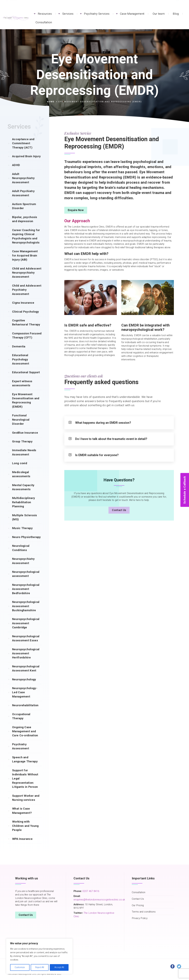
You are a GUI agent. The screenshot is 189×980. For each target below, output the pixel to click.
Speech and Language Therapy (25, 765)
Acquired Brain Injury (26, 162)
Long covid (20, 469)
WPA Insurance (22, 845)
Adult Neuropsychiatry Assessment (23, 184)
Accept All (59, 967)
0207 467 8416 (91, 891)
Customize (20, 967)
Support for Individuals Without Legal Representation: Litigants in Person (25, 785)
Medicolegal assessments (21, 480)
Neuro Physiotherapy (26, 543)
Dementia (19, 352)
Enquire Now (76, 210)
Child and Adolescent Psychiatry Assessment (27, 296)
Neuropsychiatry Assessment (23, 567)
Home (51, 102)
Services (68, 14)
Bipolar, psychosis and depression (25, 225)
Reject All (40, 967)
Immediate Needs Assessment (24, 458)
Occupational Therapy (21, 722)
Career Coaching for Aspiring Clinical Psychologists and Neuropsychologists (26, 242)
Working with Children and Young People (25, 832)
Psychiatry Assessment (21, 752)
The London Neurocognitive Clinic (94, 915)
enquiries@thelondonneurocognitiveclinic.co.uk (99, 900)
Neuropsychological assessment (26, 580)
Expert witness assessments (22, 389)
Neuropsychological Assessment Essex (26, 644)
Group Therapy (22, 447)
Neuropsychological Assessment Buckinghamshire (26, 612)
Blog (176, 14)
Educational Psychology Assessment (21, 365)
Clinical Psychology (26, 318)
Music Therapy (22, 534)
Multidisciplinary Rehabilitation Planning (24, 508)
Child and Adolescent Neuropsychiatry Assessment (27, 279)
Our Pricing (138, 905)
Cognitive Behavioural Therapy (26, 329)
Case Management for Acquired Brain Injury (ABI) (25, 261)
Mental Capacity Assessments (23, 493)
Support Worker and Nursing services (26, 804)
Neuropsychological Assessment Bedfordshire (26, 595)
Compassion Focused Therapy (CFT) (27, 342)
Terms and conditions (144, 912)
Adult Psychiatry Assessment (23, 199)
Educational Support (26, 378)
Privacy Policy (140, 918)
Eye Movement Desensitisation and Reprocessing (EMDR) (26, 406)
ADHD (16, 171)
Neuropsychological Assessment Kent (26, 674)
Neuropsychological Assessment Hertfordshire (26, 660)
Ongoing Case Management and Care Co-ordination (25, 737)
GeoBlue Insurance (25, 439)
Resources (45, 14)
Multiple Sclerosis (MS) (25, 523)
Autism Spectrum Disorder (24, 212)
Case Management (132, 14)
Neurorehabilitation (25, 711)
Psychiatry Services (97, 14)
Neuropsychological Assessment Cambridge (26, 629)
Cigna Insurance (23, 309)
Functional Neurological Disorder (21, 426)
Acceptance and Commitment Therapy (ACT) (23, 149)
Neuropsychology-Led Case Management (25, 698)
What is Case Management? (22, 817)
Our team (159, 14)
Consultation (44, 22)
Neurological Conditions (21, 554)
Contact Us (119, 512)
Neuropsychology (24, 685)
